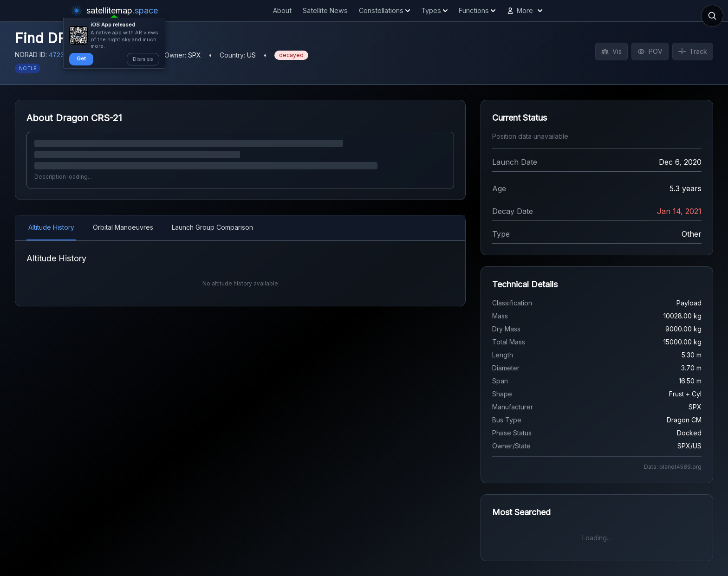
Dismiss (143, 59)
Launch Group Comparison (212, 227)
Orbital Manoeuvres (123, 227)
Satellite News (325, 10)
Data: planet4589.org (673, 467)
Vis (611, 51)
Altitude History (51, 227)
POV (650, 51)
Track (693, 51)
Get (81, 58)
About (282, 10)
